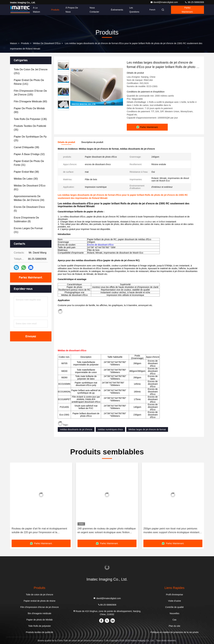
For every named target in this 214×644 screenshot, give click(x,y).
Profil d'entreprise (175, 595)
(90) (29, 110)
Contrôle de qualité (174, 607)
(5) (29, 209)
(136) (30, 119)
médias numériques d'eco (110, 429)
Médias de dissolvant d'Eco (47, 43)
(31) (29, 163)
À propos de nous (72, 10)
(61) (30, 187)
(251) (31, 71)
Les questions (134, 10)
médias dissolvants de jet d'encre (76, 429)
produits (25, 43)
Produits (55, 10)
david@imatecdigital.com (164, 2)
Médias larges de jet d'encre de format (147, 429)
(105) (30, 93)
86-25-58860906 (194, 2)
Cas (175, 620)
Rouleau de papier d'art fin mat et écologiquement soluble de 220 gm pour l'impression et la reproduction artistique (39, 531)
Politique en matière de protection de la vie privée (175, 632)
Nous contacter (94, 10)
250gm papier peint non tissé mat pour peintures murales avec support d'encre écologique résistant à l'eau (172, 531)
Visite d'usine (174, 601)
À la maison (36, 10)
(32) (29, 154)
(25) (30, 139)
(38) (26, 147)
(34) (29, 198)
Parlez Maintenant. (187, 10)
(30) (26, 179)
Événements (117, 10)
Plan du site (175, 626)
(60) (30, 101)
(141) (29, 82)
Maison (14, 43)
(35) (30, 128)
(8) (26, 220)
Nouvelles (174, 613)
